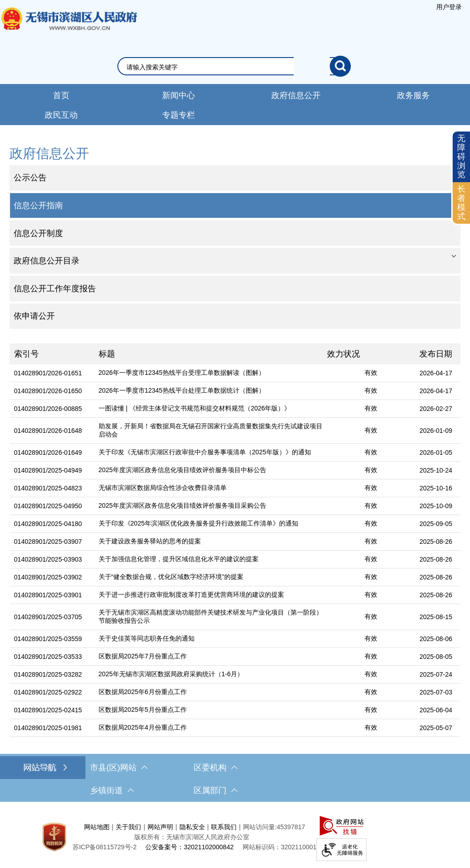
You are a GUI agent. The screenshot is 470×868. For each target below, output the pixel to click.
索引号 (26, 354)
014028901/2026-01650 (48, 391)
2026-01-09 (436, 431)
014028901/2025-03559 (48, 639)
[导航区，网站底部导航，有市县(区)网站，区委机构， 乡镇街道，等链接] (235, 779)
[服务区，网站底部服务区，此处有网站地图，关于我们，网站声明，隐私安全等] (235, 837)
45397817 (291, 827)
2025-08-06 (436, 639)
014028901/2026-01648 (48, 431)
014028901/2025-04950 (48, 506)
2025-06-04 (436, 710)
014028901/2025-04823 (48, 488)
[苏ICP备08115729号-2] (105, 847)
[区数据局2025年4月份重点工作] (208, 728)
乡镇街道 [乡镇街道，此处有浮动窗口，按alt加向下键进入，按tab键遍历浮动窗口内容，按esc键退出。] (112, 790)
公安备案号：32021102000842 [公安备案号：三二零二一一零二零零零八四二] (189, 847)
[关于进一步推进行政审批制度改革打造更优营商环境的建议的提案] (208, 595)
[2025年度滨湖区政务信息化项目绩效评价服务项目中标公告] (208, 471)
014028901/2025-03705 (48, 617)
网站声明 (160, 827)
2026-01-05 (436, 452)
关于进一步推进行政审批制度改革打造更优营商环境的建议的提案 (191, 594)
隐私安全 (192, 827)
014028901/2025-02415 (48, 710)
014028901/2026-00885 (48, 409)
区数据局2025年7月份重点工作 (143, 656)
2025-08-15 (436, 617)
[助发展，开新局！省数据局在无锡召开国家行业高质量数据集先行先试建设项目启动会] (208, 431)
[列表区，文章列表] (235, 537)
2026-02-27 (436, 409)
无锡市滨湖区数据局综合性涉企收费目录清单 (163, 488)
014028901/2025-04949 (48, 470)
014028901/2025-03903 (48, 559)
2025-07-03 (436, 692)
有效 (371, 373)
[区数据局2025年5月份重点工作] (208, 710)
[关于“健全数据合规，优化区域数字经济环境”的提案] (208, 577)
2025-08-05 (436, 657)
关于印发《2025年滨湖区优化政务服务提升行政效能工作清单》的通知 (198, 523)
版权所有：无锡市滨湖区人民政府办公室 (192, 837)
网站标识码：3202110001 (280, 847)
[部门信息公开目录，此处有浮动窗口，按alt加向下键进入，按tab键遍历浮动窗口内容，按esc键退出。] (235, 233)
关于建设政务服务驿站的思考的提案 (150, 541)
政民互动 (61, 115)
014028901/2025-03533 (48, 657)
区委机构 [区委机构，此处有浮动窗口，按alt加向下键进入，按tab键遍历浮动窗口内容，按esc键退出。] (216, 768)
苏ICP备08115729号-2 (105, 847)
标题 (107, 354)
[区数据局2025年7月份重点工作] (208, 657)
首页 (61, 95)
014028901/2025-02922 (48, 692)
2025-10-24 (436, 470)
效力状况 (343, 354)
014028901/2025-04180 (48, 524)
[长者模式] (461, 203)
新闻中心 (179, 95)
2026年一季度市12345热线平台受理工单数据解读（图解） (182, 373)
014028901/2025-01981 (48, 728)
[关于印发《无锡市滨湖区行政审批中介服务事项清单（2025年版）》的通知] (208, 453)
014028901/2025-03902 (48, 577)
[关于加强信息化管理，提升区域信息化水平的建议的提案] (208, 560)
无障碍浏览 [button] (461, 156)
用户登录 (449, 7)
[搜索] (340, 66)
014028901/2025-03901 (48, 595)
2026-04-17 (436, 373)
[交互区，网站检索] (235, 66)
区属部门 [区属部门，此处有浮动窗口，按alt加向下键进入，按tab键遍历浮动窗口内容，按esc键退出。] (216, 790)
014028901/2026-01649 (48, 452)
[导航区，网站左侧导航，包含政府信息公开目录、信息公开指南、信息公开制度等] (235, 237)
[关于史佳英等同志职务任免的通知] (208, 639)
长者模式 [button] (461, 203)
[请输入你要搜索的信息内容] (228, 67)
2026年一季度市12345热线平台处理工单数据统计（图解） (182, 390)
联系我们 (224, 827)
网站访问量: (260, 827)
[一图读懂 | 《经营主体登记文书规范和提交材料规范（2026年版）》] (208, 409)
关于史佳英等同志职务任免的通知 (147, 638)
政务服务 (413, 95)
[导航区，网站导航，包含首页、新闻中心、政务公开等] (235, 105)
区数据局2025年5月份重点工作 (143, 710)
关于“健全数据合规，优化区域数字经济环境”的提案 (171, 577)
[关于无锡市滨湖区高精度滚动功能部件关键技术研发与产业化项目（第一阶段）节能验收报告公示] (208, 617)
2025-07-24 (436, 674)
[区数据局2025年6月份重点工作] (208, 692)
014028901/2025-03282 (48, 674)
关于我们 (128, 827)
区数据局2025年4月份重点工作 (143, 727)
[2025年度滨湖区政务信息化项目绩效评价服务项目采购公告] (208, 506)
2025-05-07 (436, 728)
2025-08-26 (436, 542)
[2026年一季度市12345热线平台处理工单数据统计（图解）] (208, 391)
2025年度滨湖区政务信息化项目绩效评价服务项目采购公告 (182, 505)
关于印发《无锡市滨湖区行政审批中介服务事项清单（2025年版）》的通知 (205, 452)
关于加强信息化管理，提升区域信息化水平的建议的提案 (179, 559)
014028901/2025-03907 (48, 542)
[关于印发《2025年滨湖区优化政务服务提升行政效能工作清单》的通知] (208, 524)
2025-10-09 (436, 506)
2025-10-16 (436, 488)
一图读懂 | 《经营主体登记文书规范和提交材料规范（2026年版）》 (195, 408)
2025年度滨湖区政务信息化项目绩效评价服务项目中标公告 (182, 470)
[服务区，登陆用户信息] (449, 7)
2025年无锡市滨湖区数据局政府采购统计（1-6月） (171, 674)
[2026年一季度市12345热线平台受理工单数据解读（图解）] (208, 373)
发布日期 (436, 354)
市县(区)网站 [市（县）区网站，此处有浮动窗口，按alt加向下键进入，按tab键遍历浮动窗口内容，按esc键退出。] (119, 768)
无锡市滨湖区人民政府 (69, 28)
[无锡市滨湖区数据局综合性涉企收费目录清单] (208, 488)
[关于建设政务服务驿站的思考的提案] (208, 542)
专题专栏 (179, 115)
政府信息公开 (296, 95)
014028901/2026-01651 (48, 373)
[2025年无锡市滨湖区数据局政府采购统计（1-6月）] (208, 675)
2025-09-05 (436, 524)
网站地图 (97, 827)
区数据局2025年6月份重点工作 (143, 692)
